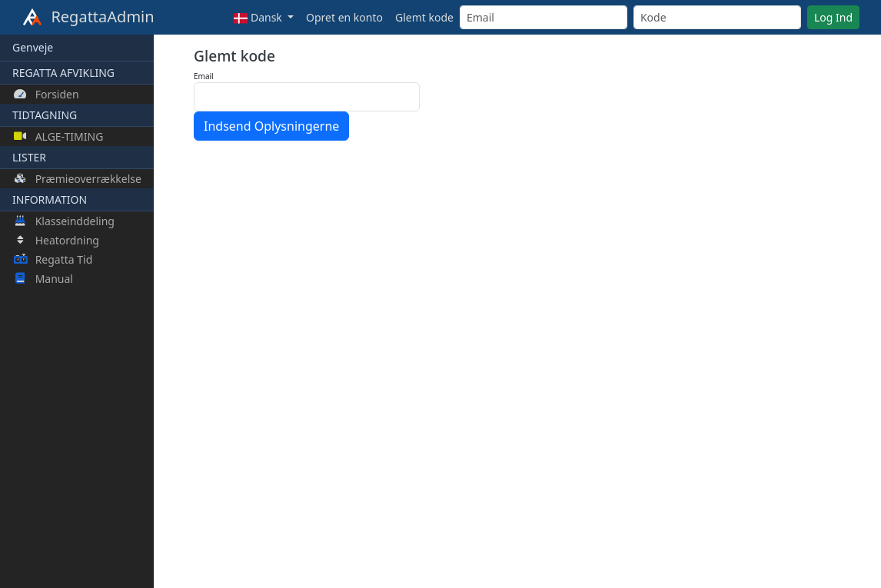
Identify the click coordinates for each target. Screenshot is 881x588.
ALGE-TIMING (58, 136)
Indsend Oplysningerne (271, 126)
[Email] (544, 17)
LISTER (29, 157)
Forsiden (47, 94)
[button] (264, 17)
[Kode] (717, 17)
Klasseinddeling (64, 221)
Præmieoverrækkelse (78, 179)
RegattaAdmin (88, 18)
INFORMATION (50, 199)
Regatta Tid (53, 259)
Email (204, 76)
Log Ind (833, 17)
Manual (43, 279)
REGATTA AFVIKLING (63, 73)
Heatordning (57, 240)
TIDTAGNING (45, 115)
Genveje (33, 47)
